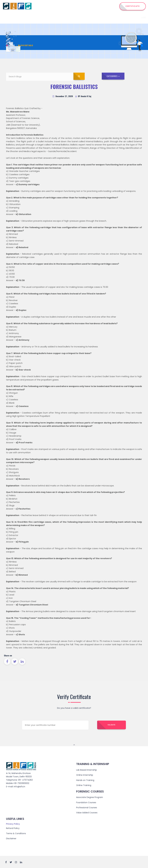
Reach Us (138, 17)
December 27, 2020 (63, 96)
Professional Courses (87, 807)
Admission (116, 17)
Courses (76, 17)
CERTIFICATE (133, 6)
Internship (90, 17)
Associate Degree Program (90, 797)
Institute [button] (63, 17)
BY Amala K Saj (83, 96)
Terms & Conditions (16, 833)
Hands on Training (85, 780)
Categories (113, 76)
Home (52, 17)
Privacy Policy (13, 823)
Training (104, 17)
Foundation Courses (86, 802)
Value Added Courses (87, 812)
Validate (112, 725)
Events (127, 17)
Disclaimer (11, 838)
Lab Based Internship (87, 770)
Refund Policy (13, 828)
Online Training (84, 785)
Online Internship (85, 775)
